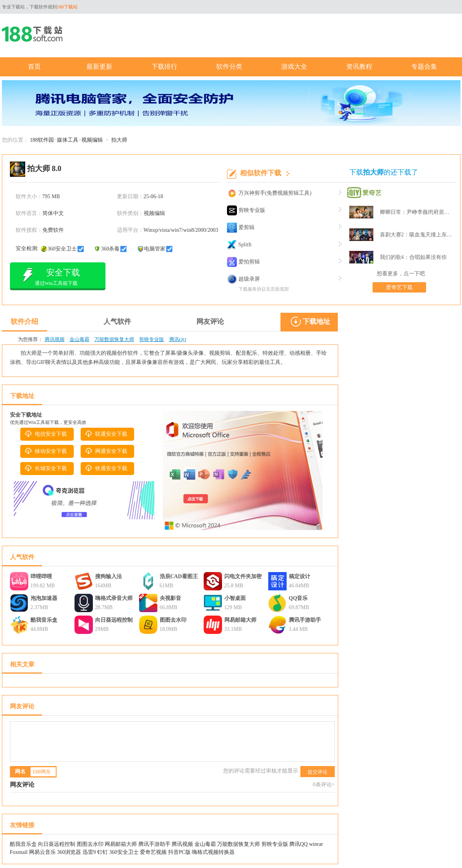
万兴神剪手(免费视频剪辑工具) (269, 193)
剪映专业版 (246, 210)
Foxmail (19, 852)
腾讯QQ (178, 339)
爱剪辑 (241, 228)
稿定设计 (300, 576)
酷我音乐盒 (44, 620)
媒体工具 (68, 140)
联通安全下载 (106, 434)
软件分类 (229, 67)
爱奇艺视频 (153, 852)
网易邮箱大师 (240, 620)
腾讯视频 (55, 339)
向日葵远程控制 (114, 620)
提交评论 (318, 772)
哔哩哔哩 (41, 576)
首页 (34, 67)
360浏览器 (69, 852)
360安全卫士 (124, 852)
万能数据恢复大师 (114, 339)
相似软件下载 (261, 173)
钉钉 (102, 852)
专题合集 (424, 67)
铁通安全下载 (106, 468)
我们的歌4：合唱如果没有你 (413, 257)
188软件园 (42, 140)
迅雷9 (89, 852)
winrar (316, 844)
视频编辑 (92, 140)
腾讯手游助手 (305, 620)
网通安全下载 (106, 451)
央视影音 (170, 598)
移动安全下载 (45, 451)
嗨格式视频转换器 (213, 852)
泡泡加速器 (44, 598)
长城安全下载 (45, 468)
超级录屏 (243, 279)
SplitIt (239, 245)
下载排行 (164, 67)
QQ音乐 (298, 598)
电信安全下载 (45, 434)
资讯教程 (359, 67)
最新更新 (99, 67)
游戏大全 (294, 67)
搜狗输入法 (109, 576)
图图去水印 (173, 620)
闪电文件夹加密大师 (243, 577)
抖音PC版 (179, 852)
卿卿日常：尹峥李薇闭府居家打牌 (417, 212)
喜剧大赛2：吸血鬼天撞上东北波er (417, 235)
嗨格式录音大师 (114, 598)
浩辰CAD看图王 (179, 576)
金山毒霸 (79, 339)
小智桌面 (235, 598)
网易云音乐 (42, 852)
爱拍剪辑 (243, 262)
